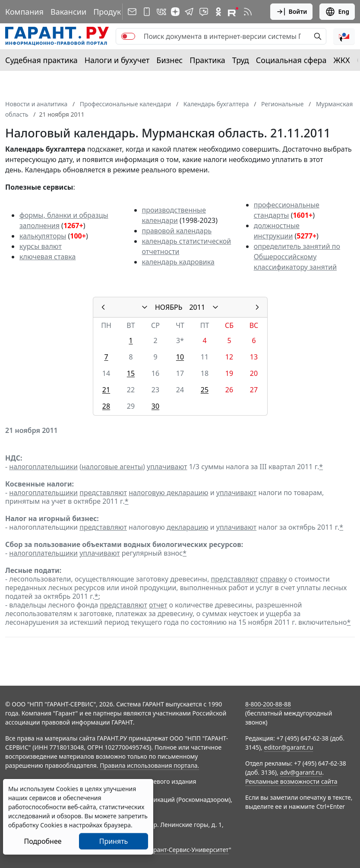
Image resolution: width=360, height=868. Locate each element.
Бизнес (169, 60)
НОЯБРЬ (169, 307)
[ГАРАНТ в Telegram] (189, 12)
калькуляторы (43, 236)
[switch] (128, 36)
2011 (197, 307)
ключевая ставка (47, 257)
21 (106, 390)
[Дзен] (175, 12)
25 (205, 390)
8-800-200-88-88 (268, 704)
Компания (24, 12)
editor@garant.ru (289, 747)
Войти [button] (292, 12)
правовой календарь (177, 231)
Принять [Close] (114, 841)
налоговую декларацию (168, 493)
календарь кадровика (178, 262)
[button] (344, 36)
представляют (103, 493)
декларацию (187, 527)
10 (180, 357)
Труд (241, 60)
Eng (337, 12)
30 (155, 406)
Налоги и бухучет (117, 60)
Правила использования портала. (149, 765)
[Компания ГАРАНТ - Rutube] (233, 12)
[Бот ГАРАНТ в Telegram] (204, 12)
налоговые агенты (112, 467)
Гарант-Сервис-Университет (188, 850)
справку (273, 579)
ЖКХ (342, 60)
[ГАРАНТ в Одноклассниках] (218, 12)
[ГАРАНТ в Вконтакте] (161, 12)
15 (131, 373)
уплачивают (167, 467)
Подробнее (43, 841)
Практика (207, 60)
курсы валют (41, 246)
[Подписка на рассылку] (132, 12)
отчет (158, 605)
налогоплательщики (43, 467)
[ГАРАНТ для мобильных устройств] (147, 12)
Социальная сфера (291, 60)
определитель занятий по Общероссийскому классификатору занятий (297, 257)
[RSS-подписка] (248, 12)
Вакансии (68, 12)
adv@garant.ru (301, 772)
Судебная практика (41, 60)
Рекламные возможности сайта (291, 781)
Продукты (112, 12)
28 (106, 406)
